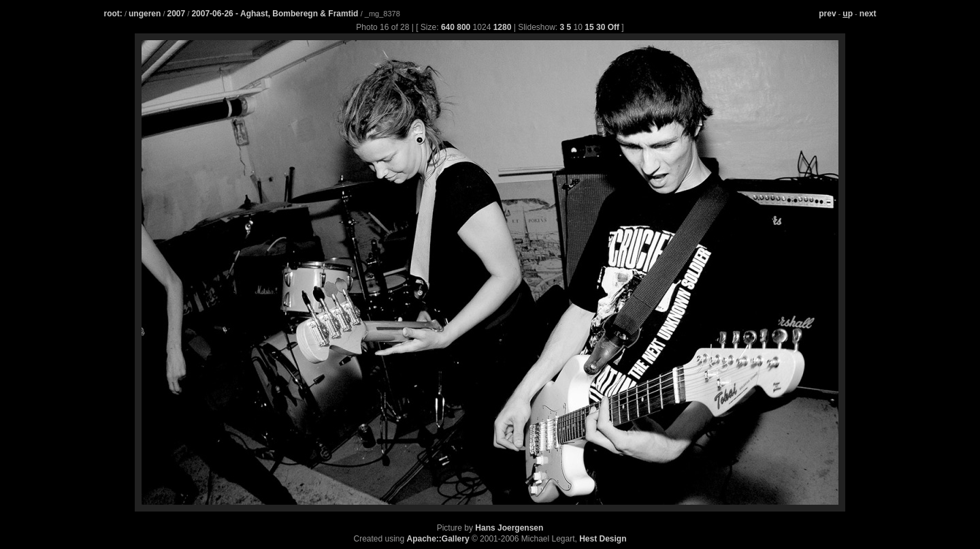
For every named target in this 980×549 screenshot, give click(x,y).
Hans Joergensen (509, 528)
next (868, 14)
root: (113, 14)
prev (827, 14)
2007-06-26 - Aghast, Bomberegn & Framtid (276, 14)
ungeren (145, 14)
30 (601, 27)
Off (614, 27)
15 (589, 27)
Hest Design (603, 539)
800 (463, 27)
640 (448, 27)
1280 (503, 27)
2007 (177, 14)
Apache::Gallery (438, 539)
